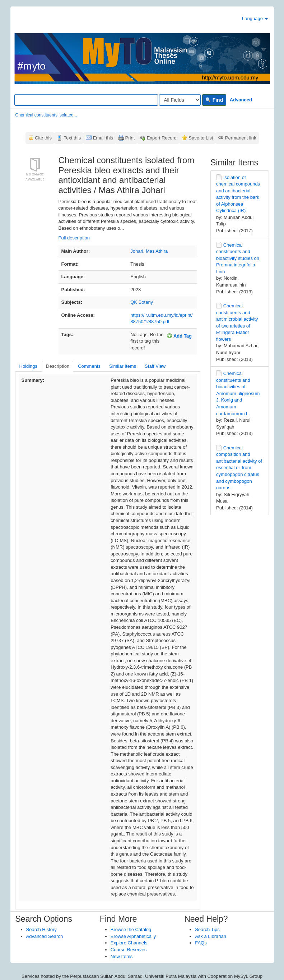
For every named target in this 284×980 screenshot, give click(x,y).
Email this (103, 138)
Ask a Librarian (211, 936)
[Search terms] (86, 100)
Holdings (29, 366)
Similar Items (123, 366)
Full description (74, 238)
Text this (72, 138)
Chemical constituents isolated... (46, 115)
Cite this (43, 138)
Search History (41, 929)
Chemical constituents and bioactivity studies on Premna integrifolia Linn (238, 258)
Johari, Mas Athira (149, 251)
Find (214, 100)
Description (58, 366)
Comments (89, 366)
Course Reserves (129, 950)
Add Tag (179, 336)
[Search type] (180, 100)
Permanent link (241, 138)
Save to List (201, 138)
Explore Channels (129, 943)
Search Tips (207, 929)
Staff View (155, 366)
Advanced (241, 100)
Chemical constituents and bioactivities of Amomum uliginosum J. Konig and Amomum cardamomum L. (238, 393)
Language (255, 19)
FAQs (201, 943)
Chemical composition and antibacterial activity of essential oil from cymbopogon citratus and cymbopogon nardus (239, 468)
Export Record (162, 138)
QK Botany (142, 302)
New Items (122, 956)
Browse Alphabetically (133, 936)
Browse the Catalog (131, 929)
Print (130, 138)
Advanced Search (45, 936)
